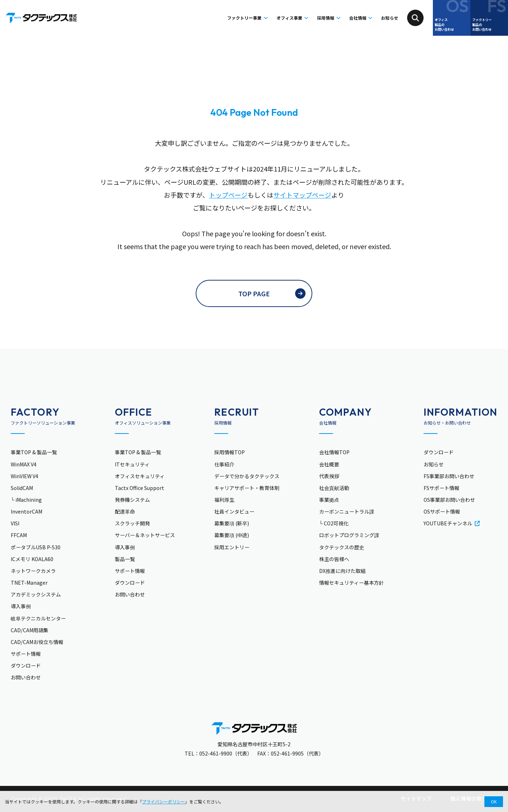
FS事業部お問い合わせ (449, 476)
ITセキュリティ (132, 464)
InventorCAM (26, 511)
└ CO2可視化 (334, 523)
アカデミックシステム (36, 594)
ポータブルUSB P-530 (36, 547)
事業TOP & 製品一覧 (34, 452)
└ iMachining (26, 500)
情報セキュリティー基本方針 (351, 583)
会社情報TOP (334, 452)
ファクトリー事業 (190, 18)
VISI (15, 523)
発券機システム (132, 500)
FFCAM (19, 535)
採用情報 (299, 18)
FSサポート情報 (441, 488)
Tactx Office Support (140, 488)
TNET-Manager (29, 583)
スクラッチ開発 (132, 523)
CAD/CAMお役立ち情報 (37, 642)
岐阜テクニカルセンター (38, 618)
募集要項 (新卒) (232, 523)
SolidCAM (22, 488)
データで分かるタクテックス (247, 476)
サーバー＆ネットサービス (145, 535)
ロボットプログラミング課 (349, 535)
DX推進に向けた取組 (342, 571)
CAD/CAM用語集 (30, 630)
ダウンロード (26, 665)
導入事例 (21, 606)
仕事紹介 (224, 464)
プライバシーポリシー (163, 801)
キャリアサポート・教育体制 (247, 488)
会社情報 (342, 18)
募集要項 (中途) (232, 535)
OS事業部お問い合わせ (449, 500)
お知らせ (385, 18)
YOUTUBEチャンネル (452, 523)
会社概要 (329, 464)
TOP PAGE (254, 293)
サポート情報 (26, 654)
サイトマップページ (302, 195)
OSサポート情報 (442, 511)
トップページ (228, 195)
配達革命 (125, 511)
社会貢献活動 (334, 488)
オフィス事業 (250, 18)
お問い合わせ (26, 677)
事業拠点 (329, 500)
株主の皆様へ (334, 559)
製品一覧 (125, 559)
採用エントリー (232, 547)
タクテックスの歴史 (342, 547)
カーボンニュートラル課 (347, 511)
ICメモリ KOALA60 (32, 559)
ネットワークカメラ (33, 571)
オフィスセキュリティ (140, 476)
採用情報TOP (229, 452)
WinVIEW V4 (25, 476)
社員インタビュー (234, 511)
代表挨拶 (329, 476)
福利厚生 (224, 500)
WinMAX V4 (24, 464)
